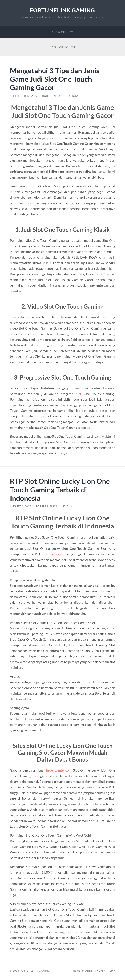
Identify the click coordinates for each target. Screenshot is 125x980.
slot (79, 394)
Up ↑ (112, 971)
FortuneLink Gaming (62, 10)
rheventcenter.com (58, 770)
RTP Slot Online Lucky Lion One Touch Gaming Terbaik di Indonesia (60, 489)
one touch (56, 554)
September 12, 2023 (24, 96)
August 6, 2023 (21, 506)
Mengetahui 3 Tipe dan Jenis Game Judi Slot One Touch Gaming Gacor (55, 79)
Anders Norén (96, 971)
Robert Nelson (53, 96)
